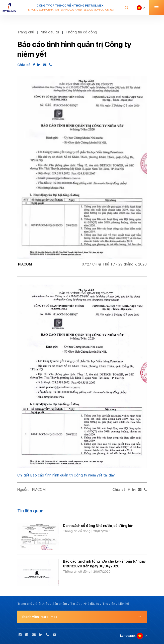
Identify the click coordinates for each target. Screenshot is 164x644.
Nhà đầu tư (50, 32)
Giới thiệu (42, 604)
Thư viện (109, 604)
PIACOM (39, 490)
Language (128, 636)
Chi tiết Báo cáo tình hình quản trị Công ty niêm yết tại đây (66, 475)
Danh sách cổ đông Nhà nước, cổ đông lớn (98, 526)
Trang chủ (26, 32)
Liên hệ (124, 604)
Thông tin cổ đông (81, 32)
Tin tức (75, 604)
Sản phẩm (60, 604)
